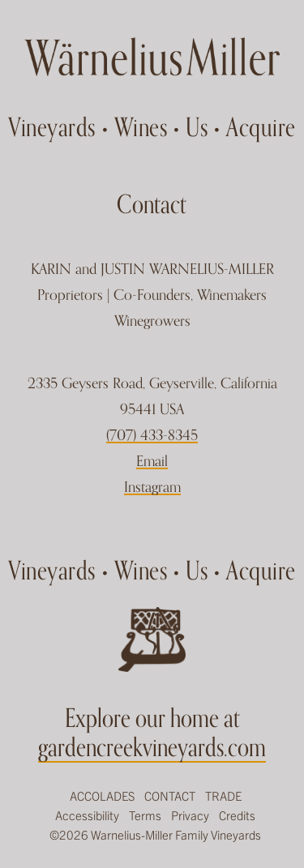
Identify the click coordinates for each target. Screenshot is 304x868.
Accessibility (87, 815)
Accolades (102, 795)
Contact (170, 795)
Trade (223, 795)
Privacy (190, 815)
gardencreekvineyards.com (152, 746)
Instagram (152, 487)
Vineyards (52, 126)
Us (197, 126)
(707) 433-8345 (152, 435)
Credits (237, 815)
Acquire (261, 126)
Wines (141, 126)
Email (152, 461)
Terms (145, 815)
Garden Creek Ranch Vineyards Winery (152, 57)
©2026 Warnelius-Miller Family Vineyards (155, 834)
